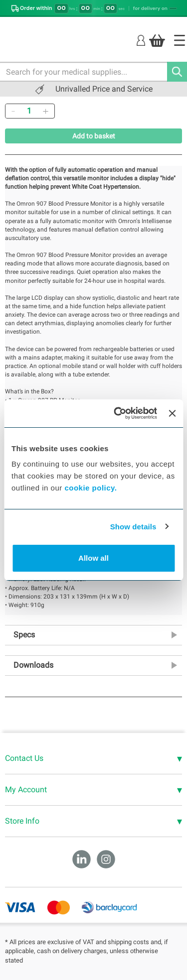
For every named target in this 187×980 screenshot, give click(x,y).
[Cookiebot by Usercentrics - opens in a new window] (117, 413)
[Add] (45, 111)
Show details (133, 527)
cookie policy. (91, 488)
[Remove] (13, 111)
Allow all (93, 558)
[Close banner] (172, 413)
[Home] (180, 40)
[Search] (177, 72)
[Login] (141, 40)
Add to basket (94, 136)
